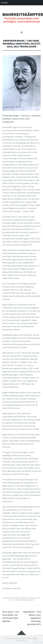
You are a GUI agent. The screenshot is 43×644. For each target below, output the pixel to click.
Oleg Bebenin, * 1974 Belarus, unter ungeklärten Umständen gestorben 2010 (32, 618)
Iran (13, 600)
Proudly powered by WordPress (15, 638)
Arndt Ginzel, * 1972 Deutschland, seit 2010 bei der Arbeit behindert (11, 616)
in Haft (31, 598)
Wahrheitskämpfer (23, 15)
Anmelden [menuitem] (5, 3)
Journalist (19, 600)
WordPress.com (21, 641)
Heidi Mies (24, 598)
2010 (9, 598)
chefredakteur (16, 598)
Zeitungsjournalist (28, 600)
